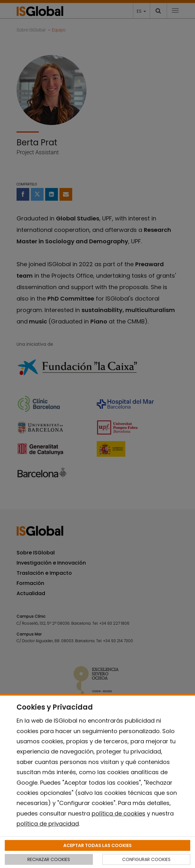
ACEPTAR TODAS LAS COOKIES (98, 845)
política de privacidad (48, 824)
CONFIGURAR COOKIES (146, 859)
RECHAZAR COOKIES (49, 859)
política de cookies (118, 813)
